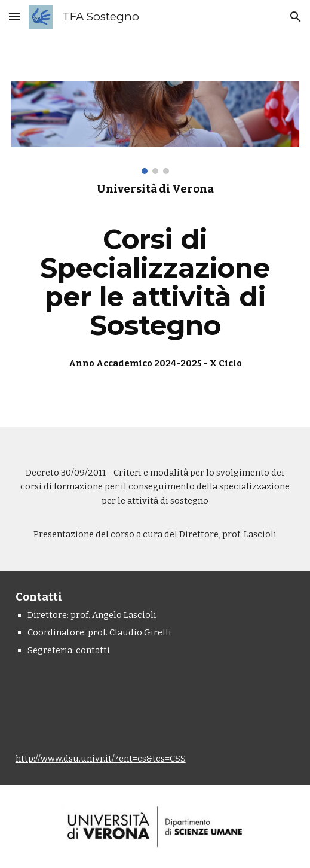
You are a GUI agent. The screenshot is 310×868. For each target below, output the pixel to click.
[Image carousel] (155, 128)
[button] (14, 16)
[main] (155, 277)
